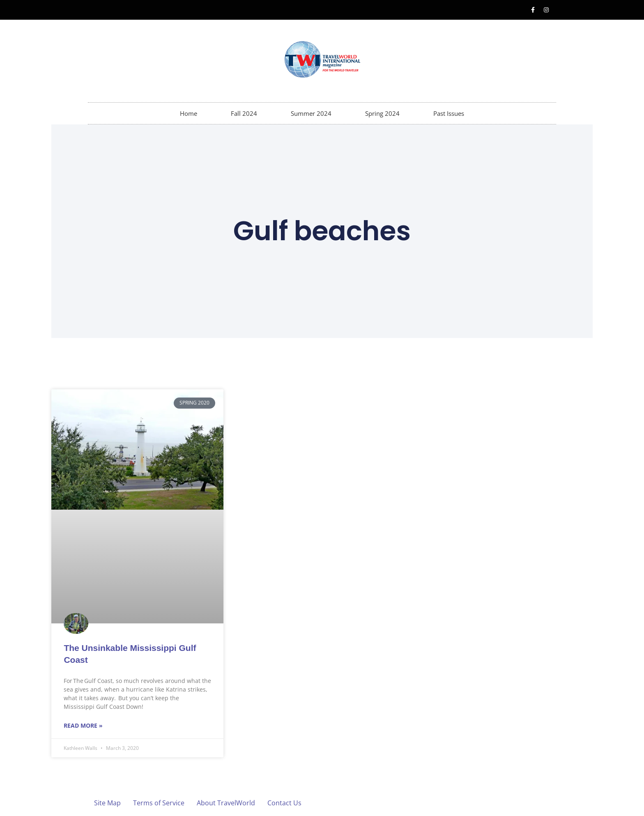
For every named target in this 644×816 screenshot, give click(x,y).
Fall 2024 (244, 113)
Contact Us (284, 803)
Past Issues (449, 113)
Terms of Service (159, 803)
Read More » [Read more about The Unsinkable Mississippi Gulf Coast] (83, 725)
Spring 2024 (382, 113)
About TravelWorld (226, 803)
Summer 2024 (311, 113)
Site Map (107, 803)
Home (189, 113)
